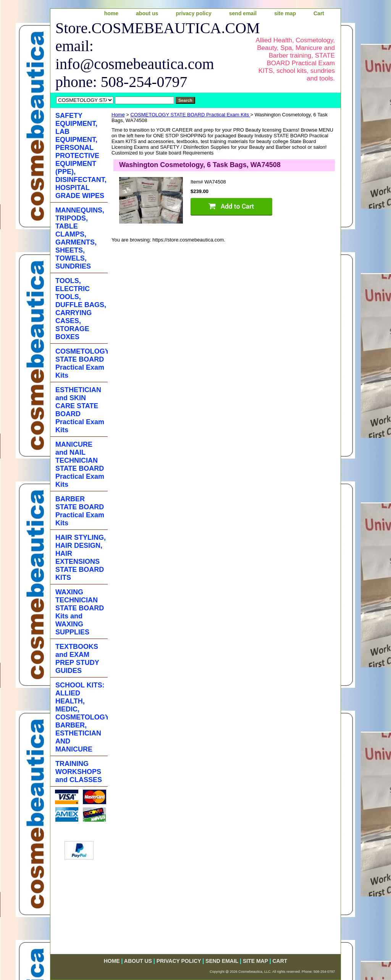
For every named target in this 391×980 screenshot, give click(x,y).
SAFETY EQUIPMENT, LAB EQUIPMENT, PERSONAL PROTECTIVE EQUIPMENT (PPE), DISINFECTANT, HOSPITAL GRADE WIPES (81, 156)
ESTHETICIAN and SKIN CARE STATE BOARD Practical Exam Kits (80, 410)
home (111, 13)
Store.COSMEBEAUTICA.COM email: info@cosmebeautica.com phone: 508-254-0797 (148, 55)
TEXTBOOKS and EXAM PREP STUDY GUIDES (77, 659)
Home (118, 115)
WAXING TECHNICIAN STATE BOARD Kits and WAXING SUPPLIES (80, 612)
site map (285, 13)
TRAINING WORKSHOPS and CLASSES (79, 772)
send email (243, 13)
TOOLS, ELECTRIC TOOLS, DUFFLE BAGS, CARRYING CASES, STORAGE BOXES (81, 309)
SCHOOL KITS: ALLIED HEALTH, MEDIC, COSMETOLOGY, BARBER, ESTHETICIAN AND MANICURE (82, 717)
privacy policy (193, 13)
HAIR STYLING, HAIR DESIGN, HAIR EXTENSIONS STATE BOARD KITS (81, 558)
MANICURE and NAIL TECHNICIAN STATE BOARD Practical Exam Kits (80, 464)
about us (147, 13)
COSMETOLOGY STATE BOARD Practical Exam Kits (191, 115)
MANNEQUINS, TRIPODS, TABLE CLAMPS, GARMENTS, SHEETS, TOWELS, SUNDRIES (80, 238)
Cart (319, 13)
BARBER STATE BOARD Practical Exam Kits (80, 511)
